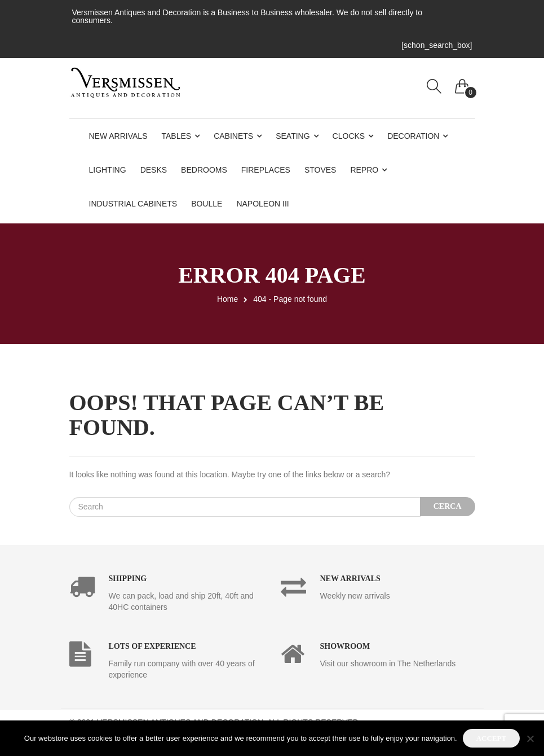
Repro (364, 170)
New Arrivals (118, 136)
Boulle (207, 204)
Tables (177, 136)
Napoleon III (262, 204)
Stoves (320, 170)
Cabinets (233, 136)
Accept (491, 738)
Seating (293, 136)
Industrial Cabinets (133, 204)
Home (227, 299)
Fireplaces (266, 170)
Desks (154, 170)
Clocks (349, 136)
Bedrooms (204, 170)
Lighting (108, 170)
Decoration (413, 136)
